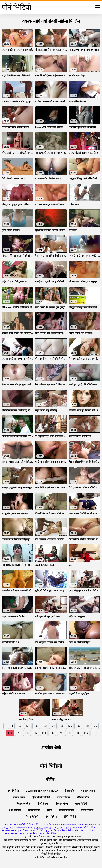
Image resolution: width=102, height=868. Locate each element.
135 (61, 726)
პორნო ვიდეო (45, 830)
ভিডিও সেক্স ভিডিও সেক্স (46, 825)
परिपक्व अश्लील (23, 804)
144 (44, 733)
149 (86, 733)
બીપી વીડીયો (27, 825)
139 (95, 726)
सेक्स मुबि (69, 791)
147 (69, 733)
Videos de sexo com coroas (17, 833)
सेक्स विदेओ (51, 817)
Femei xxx (94, 825)
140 (10, 733)
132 (36, 726)
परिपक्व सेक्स (61, 804)
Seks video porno (77, 830)
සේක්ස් (91, 830)
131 (28, 726)
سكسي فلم (8, 828)
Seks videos (60, 830)
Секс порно (29, 830)
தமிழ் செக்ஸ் (72, 828)
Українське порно (12, 830)
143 (35, 733)
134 (53, 726)
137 (78, 726)
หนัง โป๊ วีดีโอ (87, 828)
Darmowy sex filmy (25, 828)
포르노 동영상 (43, 828)
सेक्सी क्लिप (34, 810)
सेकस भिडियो (32, 817)
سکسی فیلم (58, 828)
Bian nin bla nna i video (42, 791)
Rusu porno (39, 833)
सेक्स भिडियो (81, 804)
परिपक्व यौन (83, 797)
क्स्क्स (49, 810)
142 (27, 733)
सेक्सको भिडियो (67, 810)
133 (45, 726)
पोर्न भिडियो (51, 833)
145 (52, 733)
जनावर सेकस (63, 797)
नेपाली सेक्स (19, 797)
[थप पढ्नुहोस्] (98, 7)
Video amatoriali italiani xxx (73, 825)
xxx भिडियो (15, 810)
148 (77, 733)
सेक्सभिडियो (13, 791)
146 (61, 733)
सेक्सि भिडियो (70, 817)
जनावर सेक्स (87, 810)
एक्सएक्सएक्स (88, 791)
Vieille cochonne (11, 825)
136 (70, 726)
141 (19, 733)
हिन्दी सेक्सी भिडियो (41, 797)
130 (19, 726)
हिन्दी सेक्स (43, 804)
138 (87, 726)
